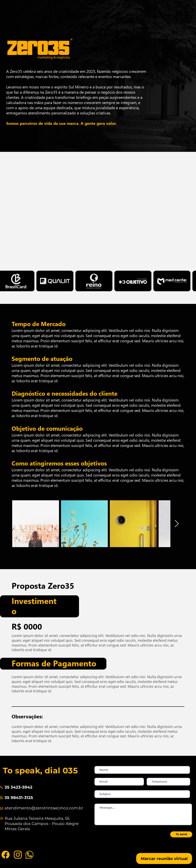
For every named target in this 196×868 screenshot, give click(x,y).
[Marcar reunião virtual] (164, 858)
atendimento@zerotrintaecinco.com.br (44, 808)
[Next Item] (177, 524)
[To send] (181, 834)
